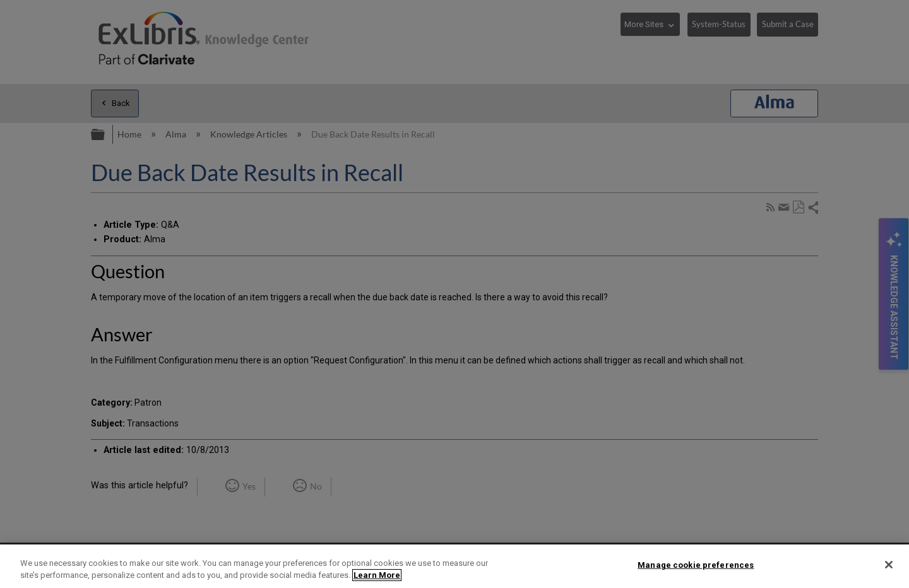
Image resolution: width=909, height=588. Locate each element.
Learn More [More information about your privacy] (377, 575)
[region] (454, 566)
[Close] (889, 565)
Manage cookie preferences (696, 565)
